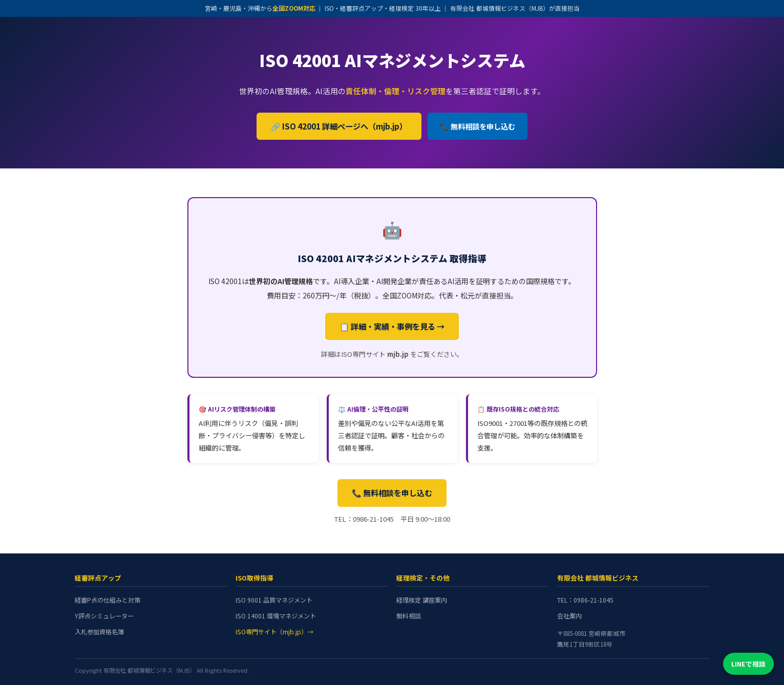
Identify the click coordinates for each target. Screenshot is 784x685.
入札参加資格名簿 (99, 632)
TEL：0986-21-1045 (585, 600)
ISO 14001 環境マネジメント (276, 616)
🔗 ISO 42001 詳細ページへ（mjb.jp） (339, 126)
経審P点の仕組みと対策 (108, 600)
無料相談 (409, 616)
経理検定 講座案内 (422, 600)
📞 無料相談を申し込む (478, 126)
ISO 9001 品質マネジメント (274, 600)
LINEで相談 (748, 664)
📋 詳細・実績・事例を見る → (392, 326)
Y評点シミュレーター (104, 616)
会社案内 (569, 616)
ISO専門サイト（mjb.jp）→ (274, 632)
